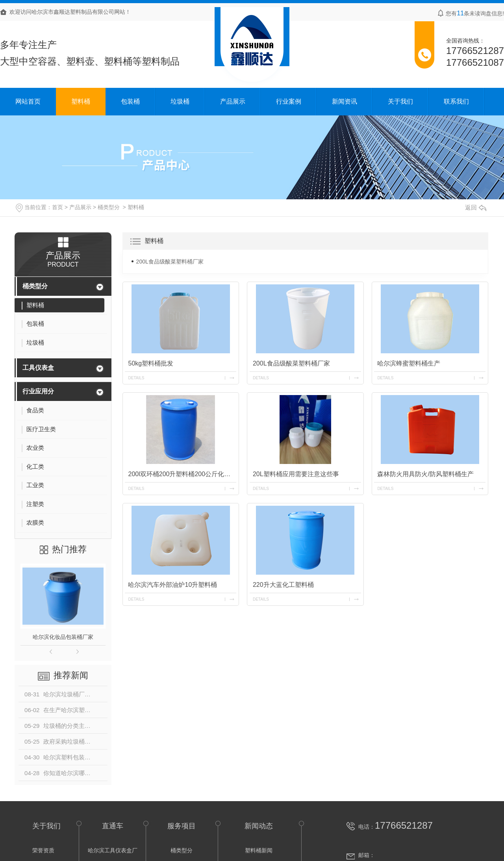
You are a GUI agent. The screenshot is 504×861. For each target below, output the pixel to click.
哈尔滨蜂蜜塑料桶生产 (409, 363)
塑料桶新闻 (259, 850)
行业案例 (289, 101)
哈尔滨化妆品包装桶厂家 (63, 637)
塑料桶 (81, 101)
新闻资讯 (345, 101)
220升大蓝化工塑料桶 (283, 585)
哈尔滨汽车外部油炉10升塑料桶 (173, 585)
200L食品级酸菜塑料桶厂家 (170, 262)
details (136, 378)
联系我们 (456, 101)
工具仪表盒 (38, 368)
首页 (57, 207)
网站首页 (28, 101)
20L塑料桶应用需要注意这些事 (296, 474)
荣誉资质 (43, 850)
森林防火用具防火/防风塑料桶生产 (426, 474)
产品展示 (233, 101)
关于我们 (400, 101)
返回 (476, 207)
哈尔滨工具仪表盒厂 (113, 850)
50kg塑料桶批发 (151, 363)
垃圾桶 (180, 101)
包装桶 (130, 101)
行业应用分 (38, 391)
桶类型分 (109, 207)
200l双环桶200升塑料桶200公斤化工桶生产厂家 (182, 474)
